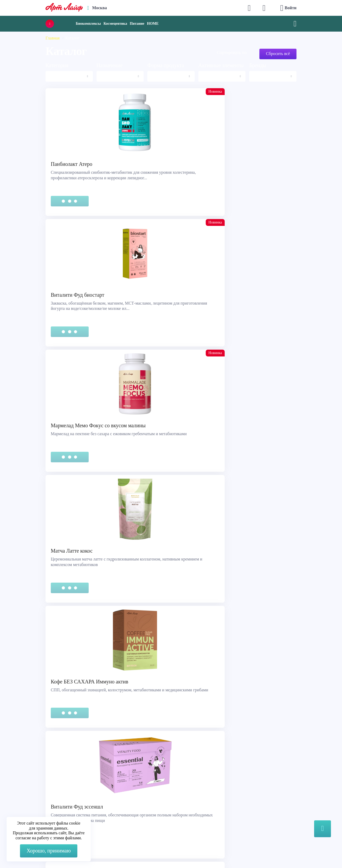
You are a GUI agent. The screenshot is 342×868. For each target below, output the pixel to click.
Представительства (29, 804)
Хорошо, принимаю (49, 851)
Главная (53, 38)
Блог (181, 811)
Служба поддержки (29, 785)
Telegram (111, 798)
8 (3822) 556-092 (278, 853)
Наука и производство (197, 804)
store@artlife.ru (116, 808)
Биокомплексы (88, 24)
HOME (153, 24)
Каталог (184, 791)
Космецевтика (115, 24)
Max (107, 787)
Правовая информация (32, 791)
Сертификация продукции (36, 798)
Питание (137, 24)
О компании (188, 785)
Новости (184, 798)
